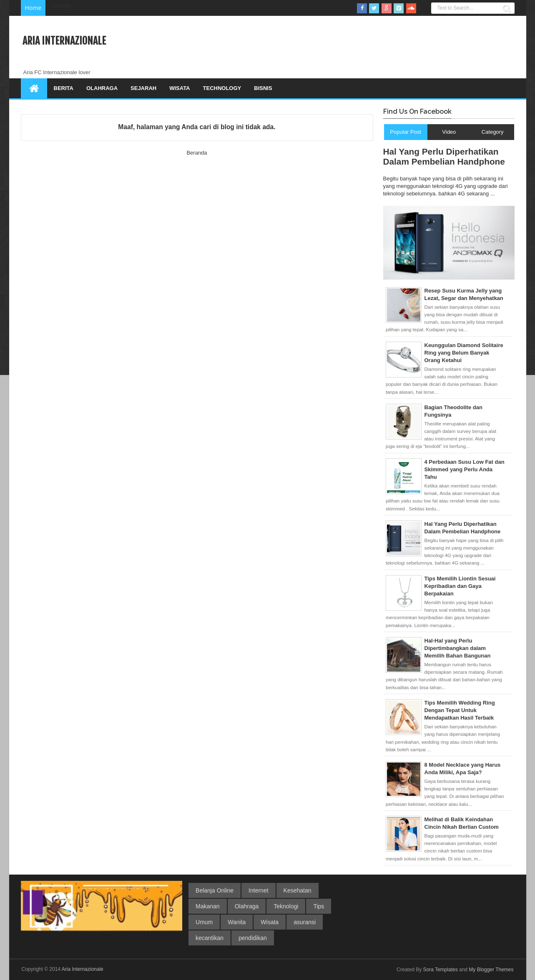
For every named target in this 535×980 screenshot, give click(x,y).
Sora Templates (440, 970)
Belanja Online (215, 890)
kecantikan (210, 938)
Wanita (237, 922)
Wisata (180, 88)
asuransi (305, 922)
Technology (222, 88)
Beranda (197, 153)
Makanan (208, 906)
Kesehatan (298, 890)
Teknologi (286, 906)
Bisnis (263, 88)
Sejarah (143, 88)
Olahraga (102, 88)
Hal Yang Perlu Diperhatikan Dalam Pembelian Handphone (444, 156)
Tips (319, 906)
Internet (258, 890)
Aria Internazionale (64, 41)
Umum (204, 922)
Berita (64, 88)
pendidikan (253, 938)
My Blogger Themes (491, 970)
